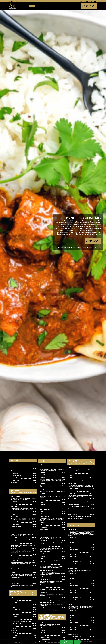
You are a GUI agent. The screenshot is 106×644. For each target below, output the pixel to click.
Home (26, 6)
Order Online (89, 6)
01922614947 (13, 1)
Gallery (62, 6)
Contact (71, 6)
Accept (77, 642)
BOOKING (40, 6)
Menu (32, 6)
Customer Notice (51, 6)
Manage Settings (66, 642)
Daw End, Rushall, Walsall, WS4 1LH (88, 1)
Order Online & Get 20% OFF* (93, 241)
